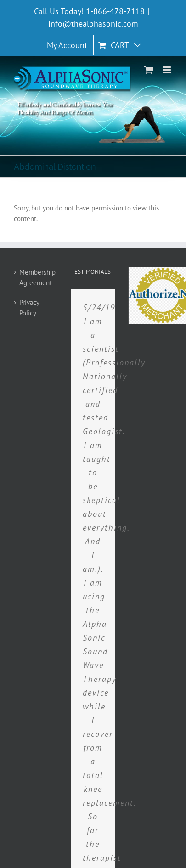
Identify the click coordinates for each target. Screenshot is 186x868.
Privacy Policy (29, 308)
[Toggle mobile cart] (149, 70)
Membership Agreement (36, 277)
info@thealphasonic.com (93, 24)
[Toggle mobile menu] (167, 70)
